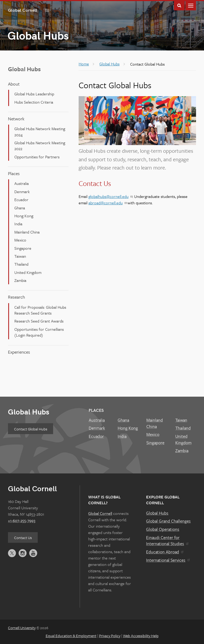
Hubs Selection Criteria (34, 102)
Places (14, 173)
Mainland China (27, 232)
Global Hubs (29, 412)
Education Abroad (165, 552)
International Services (168, 560)
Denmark (22, 192)
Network (16, 119)
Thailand (21, 264)
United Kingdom (28, 272)
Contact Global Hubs (31, 429)
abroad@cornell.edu (107, 203)
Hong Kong (24, 216)
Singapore (23, 248)
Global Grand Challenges (168, 521)
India (18, 224)
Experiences (19, 352)
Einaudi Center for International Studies (167, 541)
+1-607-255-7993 (22, 520)
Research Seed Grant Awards (39, 321)
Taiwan (20, 256)
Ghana (20, 208)
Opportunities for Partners (37, 157)
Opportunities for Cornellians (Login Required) (39, 332)
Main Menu (191, 5)
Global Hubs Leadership (34, 94)
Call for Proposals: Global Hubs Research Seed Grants (40, 310)
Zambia (20, 280)
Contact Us (23, 538)
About (14, 84)
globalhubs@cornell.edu (110, 196)
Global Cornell (25, 10)
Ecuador (21, 200)
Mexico (20, 240)
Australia (22, 183)
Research (16, 297)
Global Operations (163, 529)
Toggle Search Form (179, 5)
